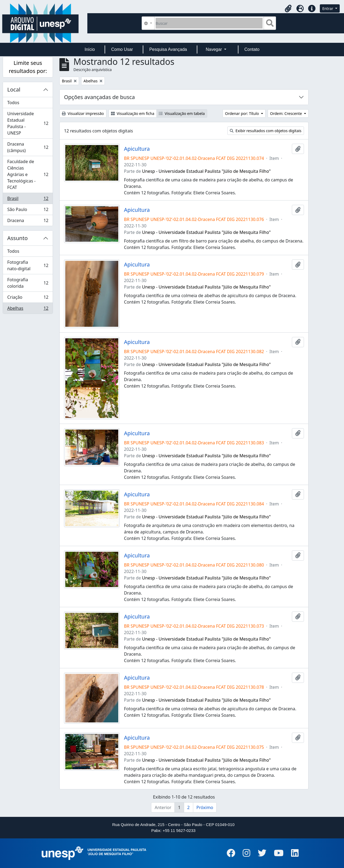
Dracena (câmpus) (28, 147)
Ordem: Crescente (286, 113)
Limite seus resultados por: (28, 67)
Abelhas (28, 309)
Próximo (205, 807)
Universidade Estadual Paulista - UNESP (28, 123)
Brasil (28, 200)
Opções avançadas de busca (99, 97)
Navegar (214, 49)
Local (14, 89)
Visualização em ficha (133, 113)
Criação (28, 298)
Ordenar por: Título (242, 113)
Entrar (328, 8)
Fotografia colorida (28, 283)
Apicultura (137, 149)
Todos (13, 103)
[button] (288, 9)
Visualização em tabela (182, 113)
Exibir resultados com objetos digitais (266, 131)
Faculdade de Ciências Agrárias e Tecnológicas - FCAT (28, 174)
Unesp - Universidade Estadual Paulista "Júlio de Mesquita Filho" (207, 171)
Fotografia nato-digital (28, 265)
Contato (252, 49)
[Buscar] (209, 23)
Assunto (17, 238)
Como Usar (122, 49)
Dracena (28, 222)
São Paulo (28, 211)
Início (90, 49)
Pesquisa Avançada (168, 49)
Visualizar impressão (83, 113)
